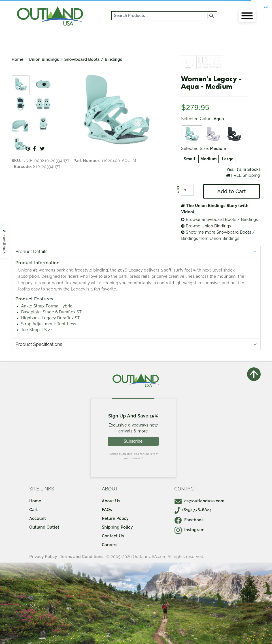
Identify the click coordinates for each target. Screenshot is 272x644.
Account (38, 518)
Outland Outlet (44, 527)
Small (189, 159)
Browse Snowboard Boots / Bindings (219, 219)
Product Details (32, 252)
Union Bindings (44, 59)
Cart (34, 510)
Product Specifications (39, 344)
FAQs (107, 510)
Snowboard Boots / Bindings (93, 59)
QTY (178, 190)
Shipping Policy (117, 527)
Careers (110, 545)
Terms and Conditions (82, 557)
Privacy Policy (43, 557)
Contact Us (113, 536)
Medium (209, 159)
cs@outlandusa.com (200, 501)
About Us (111, 501)
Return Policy (115, 518)
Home (18, 59)
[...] (160, 16)
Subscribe (133, 441)
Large (228, 159)
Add (232, 191)
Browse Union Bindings (206, 226)
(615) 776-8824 (193, 510)
